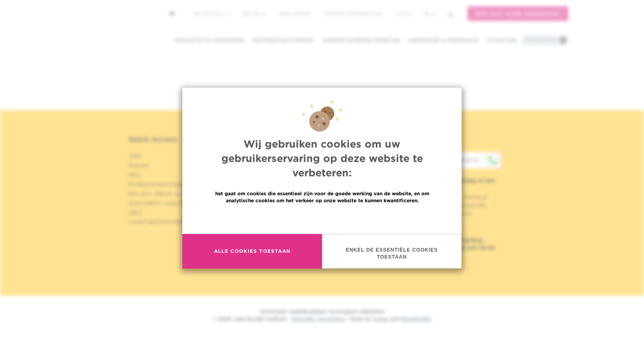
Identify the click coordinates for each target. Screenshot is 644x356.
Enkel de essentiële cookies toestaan (392, 253)
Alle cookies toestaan (252, 251)
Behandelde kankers (283, 40)
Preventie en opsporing (209, 40)
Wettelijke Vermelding (318, 319)
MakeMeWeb (416, 319)
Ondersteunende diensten (361, 40)
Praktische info (541, 40)
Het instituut (212, 14)
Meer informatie (322, 218)
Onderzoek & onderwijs (443, 40)
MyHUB (403, 14)
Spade (380, 319)
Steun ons (502, 40)
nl (430, 14)
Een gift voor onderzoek (518, 14)
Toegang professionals (353, 14)
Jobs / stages (294, 14)
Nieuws (254, 14)
